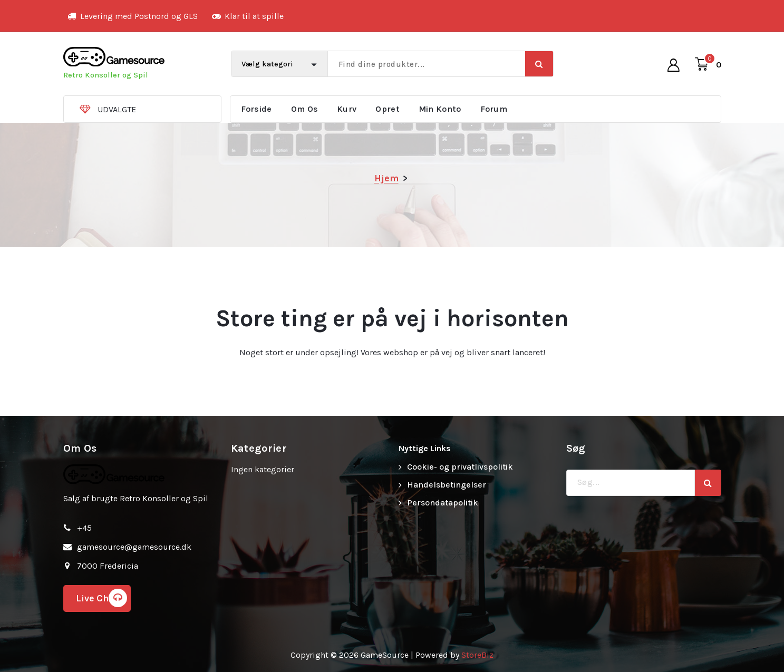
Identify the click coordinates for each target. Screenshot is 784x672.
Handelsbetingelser (447, 485)
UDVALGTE (117, 109)
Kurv (347, 109)
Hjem (386, 178)
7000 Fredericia (108, 566)
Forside (257, 109)
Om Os (305, 109)
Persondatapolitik (443, 503)
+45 (84, 528)
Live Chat (101, 598)
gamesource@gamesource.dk (134, 547)
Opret (388, 109)
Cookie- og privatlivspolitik (460, 467)
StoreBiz (477, 655)
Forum (494, 109)
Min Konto (440, 109)
